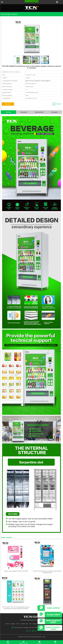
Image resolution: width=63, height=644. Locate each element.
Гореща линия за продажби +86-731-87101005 (26, 628)
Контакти (8, 104)
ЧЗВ (30, 624)
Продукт (13, 624)
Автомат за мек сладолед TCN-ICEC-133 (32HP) (16, 571)
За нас (18, 624)
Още (44, 637)
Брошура (59, 104)
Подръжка (35, 624)
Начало (7, 624)
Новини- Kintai (24, 624)
